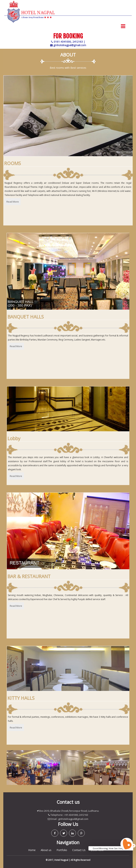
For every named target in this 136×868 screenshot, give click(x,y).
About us (46, 850)
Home (32, 850)
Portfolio (62, 850)
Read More (13, 202)
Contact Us (79, 850)
